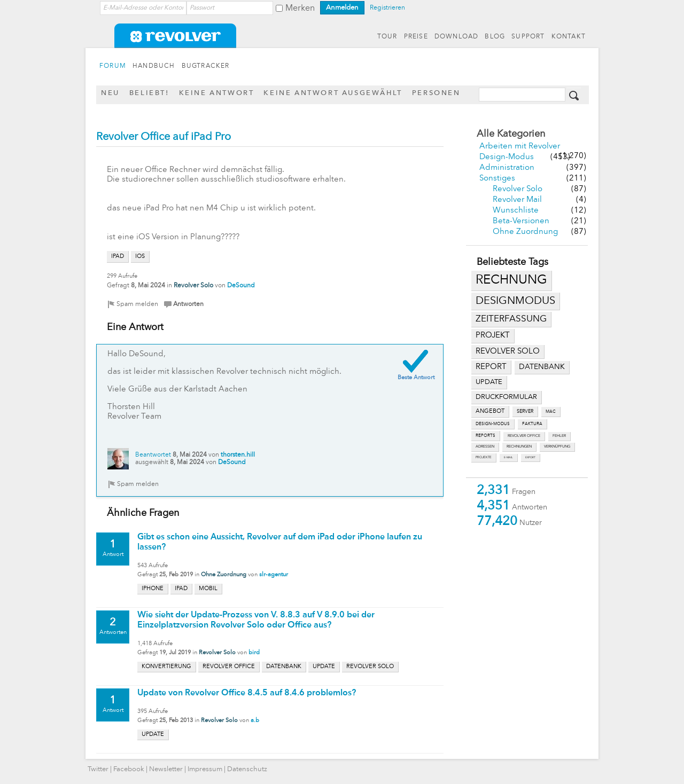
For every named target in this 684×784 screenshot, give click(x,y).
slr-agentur (274, 575)
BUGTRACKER (206, 66)
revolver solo (508, 351)
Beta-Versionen (521, 221)
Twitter (98, 769)
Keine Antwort (217, 93)
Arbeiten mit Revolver (520, 147)
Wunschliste (516, 211)
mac (551, 412)
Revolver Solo (518, 189)
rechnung (511, 280)
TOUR (387, 37)
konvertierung (166, 667)
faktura (532, 424)
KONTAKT (569, 37)
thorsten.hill (238, 455)
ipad (118, 257)
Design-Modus (507, 157)
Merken (300, 9)
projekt (493, 336)
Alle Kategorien (511, 134)
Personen (436, 93)
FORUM (113, 66)
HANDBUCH (154, 66)
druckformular (506, 397)
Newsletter (166, 769)
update (489, 382)
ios (140, 257)
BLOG (495, 37)
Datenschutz (247, 769)
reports (485, 436)
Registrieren (387, 8)
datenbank (542, 367)
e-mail (508, 457)
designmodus (515, 301)
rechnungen (519, 447)
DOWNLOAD (457, 37)
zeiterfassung (511, 319)
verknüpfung (557, 447)
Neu (110, 93)
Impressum (205, 769)
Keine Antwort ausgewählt (333, 93)
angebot (490, 411)
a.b (255, 721)
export (530, 457)
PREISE (416, 37)
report (491, 367)
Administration (507, 168)
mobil (208, 589)
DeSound (241, 286)
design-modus (493, 424)
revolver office (524, 436)
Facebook (129, 769)
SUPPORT (528, 37)
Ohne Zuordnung (525, 232)
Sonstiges (497, 179)
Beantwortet (153, 455)
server (525, 411)
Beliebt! (149, 93)
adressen (485, 447)
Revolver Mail (517, 200)
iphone (153, 589)
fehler (559, 436)
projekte (484, 457)
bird (254, 653)
